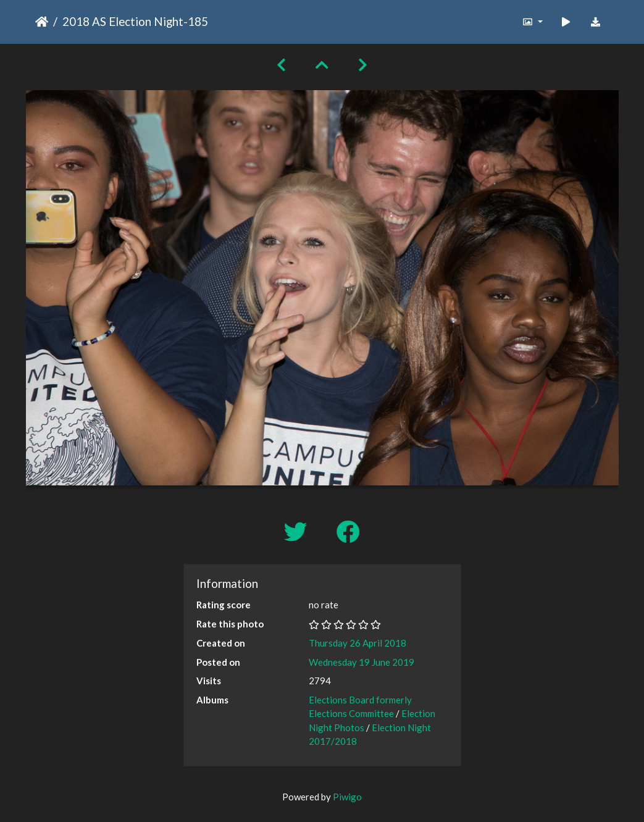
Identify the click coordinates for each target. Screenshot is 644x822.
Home (42, 22)
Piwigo (347, 797)
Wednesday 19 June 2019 (362, 662)
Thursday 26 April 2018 (358, 643)
